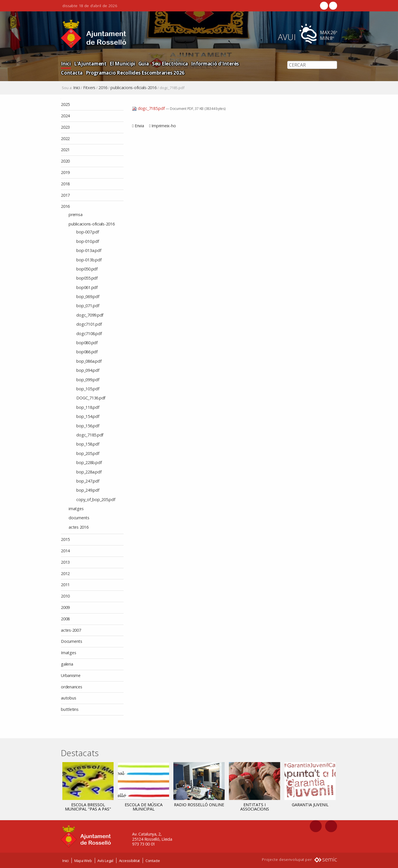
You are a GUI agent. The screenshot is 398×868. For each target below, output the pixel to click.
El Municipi (121, 63)
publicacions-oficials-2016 (134, 88)
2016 (103, 88)
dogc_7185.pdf (149, 108)
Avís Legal (105, 860)
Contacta (251, 63)
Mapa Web (83, 860)
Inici (66, 63)
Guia (142, 63)
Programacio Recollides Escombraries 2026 (110, 72)
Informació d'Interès (213, 63)
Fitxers (89, 88)
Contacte (153, 860)
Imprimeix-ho (164, 126)
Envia (139, 126)
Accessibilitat (130, 860)
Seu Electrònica (169, 63)
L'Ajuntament (90, 63)
